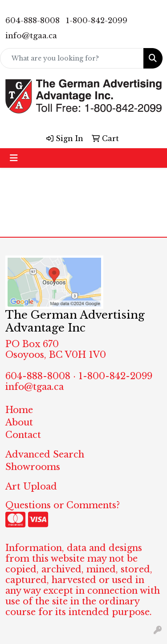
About (19, 422)
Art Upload (31, 486)
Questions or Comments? (63, 505)
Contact (23, 435)
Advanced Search (45, 454)
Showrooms (33, 467)
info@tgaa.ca (31, 36)
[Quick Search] (72, 58)
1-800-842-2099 (97, 21)
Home (19, 410)
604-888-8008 (33, 21)
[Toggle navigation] (14, 158)
